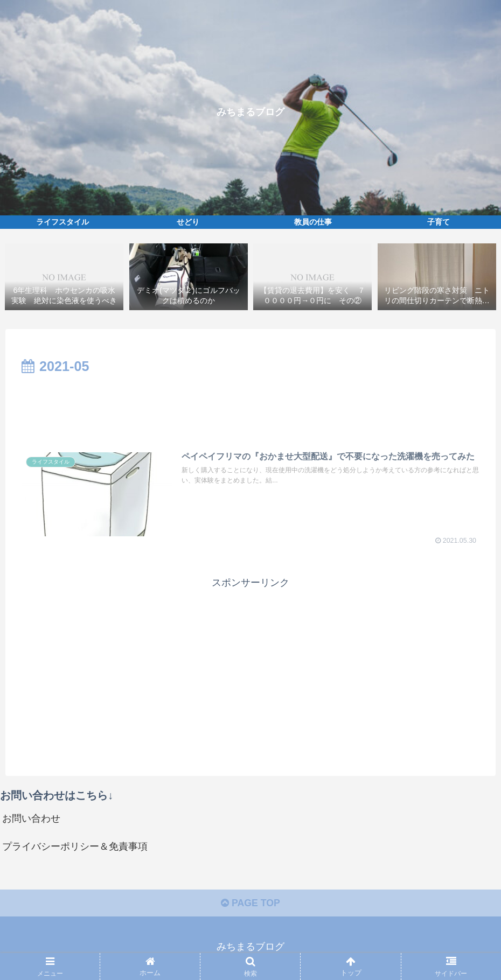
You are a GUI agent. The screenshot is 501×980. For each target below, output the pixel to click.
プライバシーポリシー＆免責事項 (75, 848)
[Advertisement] (250, 408)
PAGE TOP (250, 905)
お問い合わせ (31, 820)
